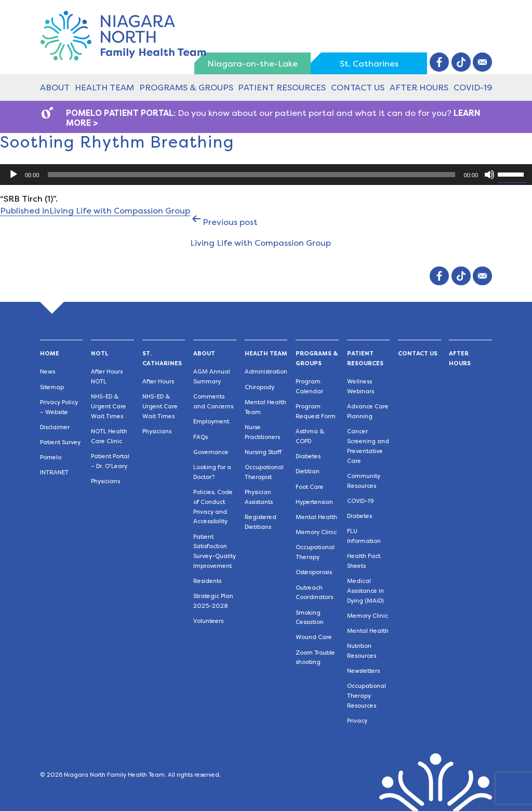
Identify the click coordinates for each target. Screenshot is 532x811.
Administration (266, 372)
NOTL (99, 354)
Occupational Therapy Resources (367, 696)
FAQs (201, 437)
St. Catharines (369, 64)
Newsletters (363, 671)
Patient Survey (60, 442)
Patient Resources (282, 88)
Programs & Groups (186, 88)
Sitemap (52, 387)
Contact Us (358, 88)
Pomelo (51, 457)
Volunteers (208, 621)
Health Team (104, 88)
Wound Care (314, 637)
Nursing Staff (263, 452)
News (48, 372)
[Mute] (489, 175)
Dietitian (308, 471)
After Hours (419, 88)
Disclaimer (55, 427)
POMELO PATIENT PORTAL (120, 113)
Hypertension (314, 502)
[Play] (14, 175)
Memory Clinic (316, 532)
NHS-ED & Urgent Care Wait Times (109, 407)
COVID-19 (473, 88)
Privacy (357, 721)
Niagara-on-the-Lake (252, 64)
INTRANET (54, 473)
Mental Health (316, 517)
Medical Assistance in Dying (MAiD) (365, 591)
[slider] (252, 175)
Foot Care (310, 487)
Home (50, 354)
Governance (211, 452)
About (55, 88)
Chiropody (260, 387)
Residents (207, 581)
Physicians (105, 481)
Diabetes (308, 456)
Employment (211, 422)
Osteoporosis (314, 572)
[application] (266, 175)
